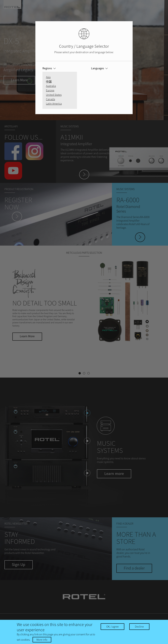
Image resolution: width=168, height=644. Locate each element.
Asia (48, 77)
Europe (50, 90)
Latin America (54, 104)
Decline (139, 627)
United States (54, 95)
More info (42, 640)
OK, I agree (112, 627)
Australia (51, 86)
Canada (50, 99)
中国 (49, 81)
